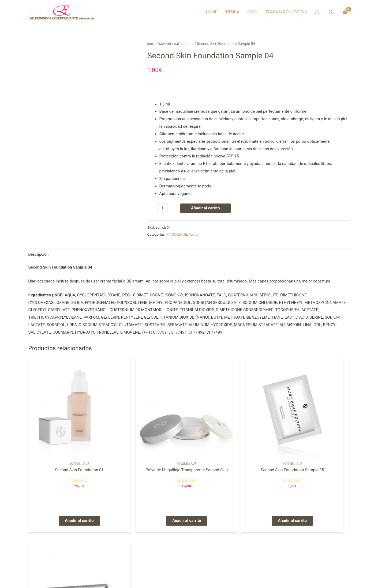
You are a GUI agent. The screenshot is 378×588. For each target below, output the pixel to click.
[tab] (39, 255)
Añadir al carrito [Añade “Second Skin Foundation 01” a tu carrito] (66, 496)
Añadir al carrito (206, 208)
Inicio (152, 44)
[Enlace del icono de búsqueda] (331, 12)
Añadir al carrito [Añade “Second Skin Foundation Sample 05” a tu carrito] (230, 496)
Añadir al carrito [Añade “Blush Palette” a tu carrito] (312, 496)
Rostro (190, 44)
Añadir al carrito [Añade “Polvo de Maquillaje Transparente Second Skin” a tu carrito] (148, 496)
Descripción (39, 254)
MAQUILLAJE (171, 44)
